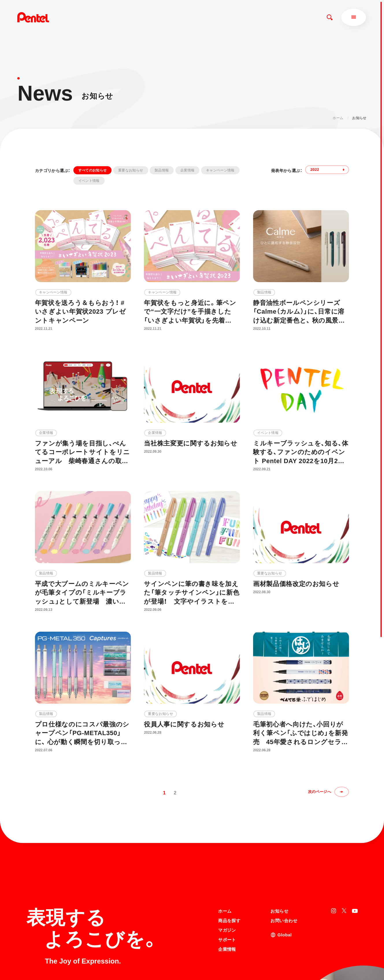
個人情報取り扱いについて (240, 956)
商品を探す (229, 870)
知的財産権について (234, 963)
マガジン (227, 880)
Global (284, 884)
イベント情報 (89, 181)
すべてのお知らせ (93, 170)
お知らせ (279, 860)
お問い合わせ (284, 870)
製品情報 (162, 170)
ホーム (338, 118)
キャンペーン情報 (220, 170)
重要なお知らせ (131, 170)
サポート (227, 889)
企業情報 (187, 170)
